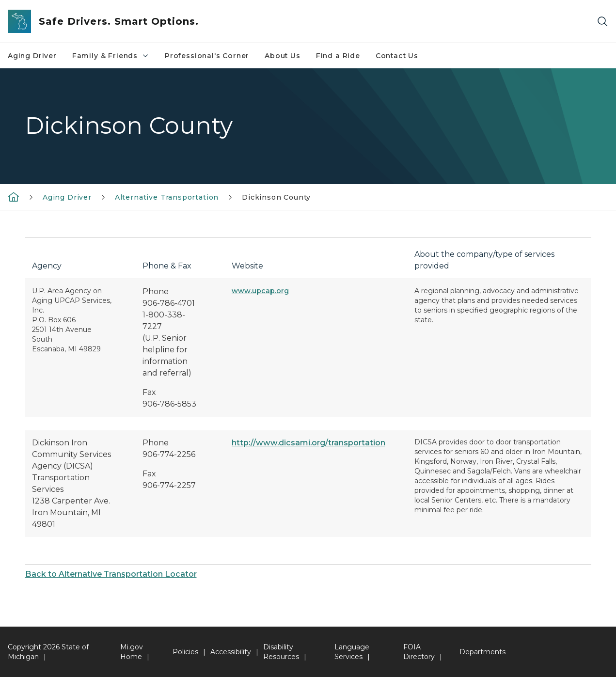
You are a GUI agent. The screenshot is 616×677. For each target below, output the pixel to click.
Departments (482, 652)
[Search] (602, 22)
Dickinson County (276, 197)
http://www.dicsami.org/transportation (308, 443)
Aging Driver (32, 56)
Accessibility (231, 652)
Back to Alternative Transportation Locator (111, 574)
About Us (283, 56)
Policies (185, 652)
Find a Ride (338, 56)
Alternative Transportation (167, 197)
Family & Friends (111, 56)
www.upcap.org (260, 291)
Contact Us (397, 56)
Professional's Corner (207, 56)
